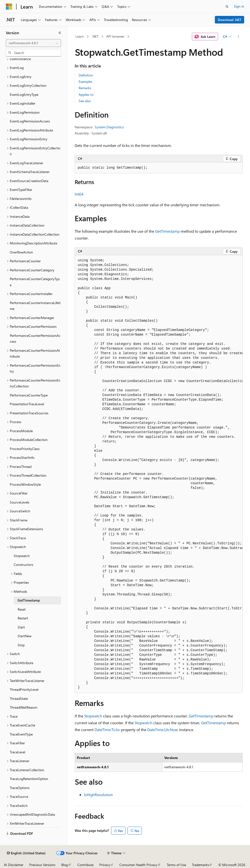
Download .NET (230, 20)
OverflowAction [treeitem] (21, 252)
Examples (85, 82)
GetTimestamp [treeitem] (29, 600)
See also (85, 101)
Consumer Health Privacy (138, 865)
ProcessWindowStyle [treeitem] (25, 484)
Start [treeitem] (21, 627)
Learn (80, 36)
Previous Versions (42, 865)
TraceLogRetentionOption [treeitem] (29, 779)
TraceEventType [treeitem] (21, 734)
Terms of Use (176, 865)
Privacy (105, 865)
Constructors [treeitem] (23, 565)
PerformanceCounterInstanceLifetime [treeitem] (35, 306)
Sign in (239, 6)
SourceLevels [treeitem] (20, 502)
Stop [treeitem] (21, 645)
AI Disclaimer (14, 865)
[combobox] (33, 43)
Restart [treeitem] (23, 618)
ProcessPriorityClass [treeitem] (25, 449)
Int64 (79, 194)
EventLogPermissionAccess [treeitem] (30, 121)
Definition (86, 75)
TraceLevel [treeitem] (17, 752)
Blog (65, 865)
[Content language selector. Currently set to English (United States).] (26, 853)
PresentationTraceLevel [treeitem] (27, 404)
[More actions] (238, 37)
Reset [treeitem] (22, 609)
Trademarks (200, 865)
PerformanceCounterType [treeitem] (29, 395)
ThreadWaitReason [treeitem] (24, 707)
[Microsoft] (9, 7)
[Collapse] (60, 33)
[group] (159, 474)
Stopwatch (93, 716)
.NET (95, 36)
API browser (115, 36)
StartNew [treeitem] (25, 636)
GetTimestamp (167, 231)
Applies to (86, 94)
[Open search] (227, 7)
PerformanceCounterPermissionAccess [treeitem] (35, 339)
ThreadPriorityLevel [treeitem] (24, 689)
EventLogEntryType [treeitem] (24, 94)
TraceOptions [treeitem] (20, 788)
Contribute (85, 865)
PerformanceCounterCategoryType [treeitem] (35, 282)
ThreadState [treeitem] (19, 698)
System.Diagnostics (109, 127)
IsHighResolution (98, 795)
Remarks (85, 88)
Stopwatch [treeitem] (22, 556)
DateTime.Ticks (107, 730)
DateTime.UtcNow (163, 730)
